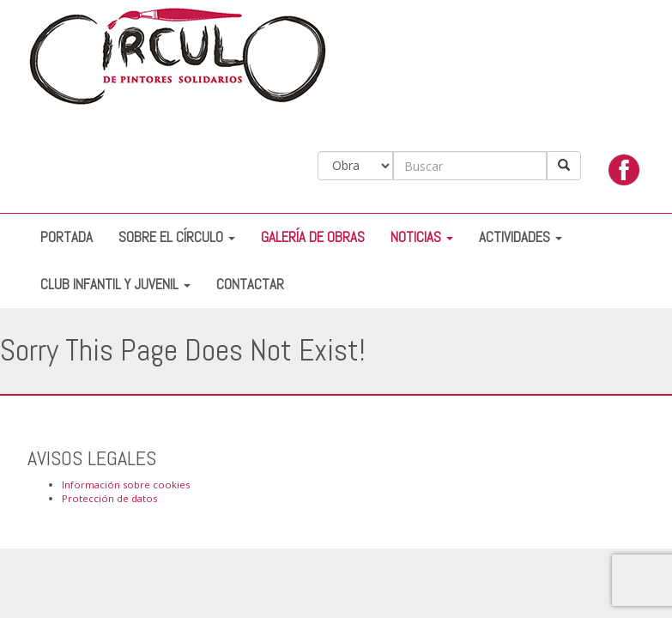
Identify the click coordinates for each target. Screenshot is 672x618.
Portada (67, 237)
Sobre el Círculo (177, 237)
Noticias (422, 237)
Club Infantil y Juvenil (115, 285)
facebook (624, 174)
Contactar (250, 285)
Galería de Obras (313, 237)
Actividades (521, 237)
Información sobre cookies (126, 485)
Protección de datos (109, 498)
